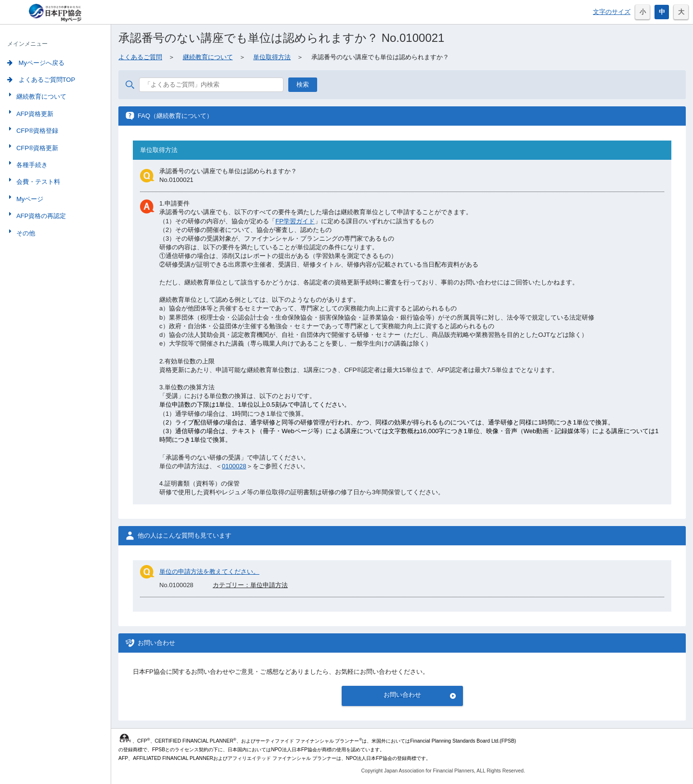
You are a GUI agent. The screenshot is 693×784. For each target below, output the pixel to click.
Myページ (29, 199)
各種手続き (31, 165)
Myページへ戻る (36, 63)
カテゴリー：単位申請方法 (250, 585)
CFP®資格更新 (37, 148)
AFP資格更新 (34, 114)
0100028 (234, 466)
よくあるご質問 (140, 57)
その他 (25, 233)
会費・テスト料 (37, 182)
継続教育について (40, 96)
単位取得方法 (272, 57)
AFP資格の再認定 (40, 216)
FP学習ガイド (295, 221)
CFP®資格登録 (37, 131)
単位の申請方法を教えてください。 (209, 572)
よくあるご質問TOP (41, 80)
